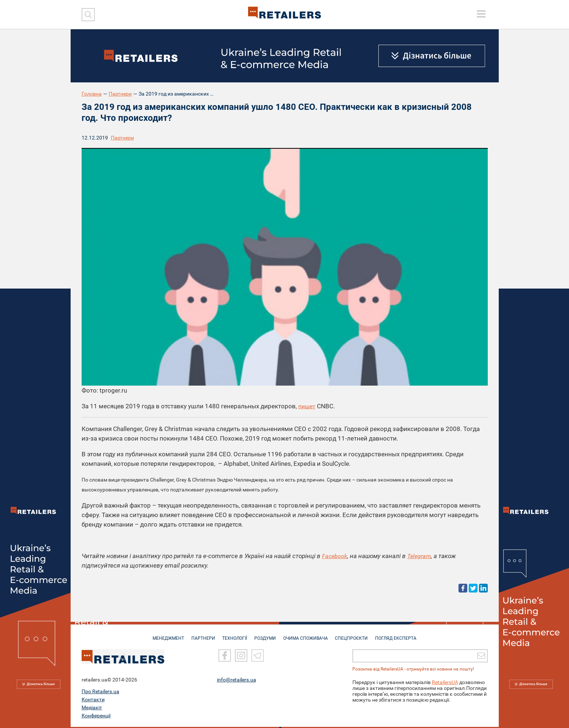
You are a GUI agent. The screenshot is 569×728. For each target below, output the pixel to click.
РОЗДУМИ (265, 636)
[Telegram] (258, 657)
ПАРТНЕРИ (201, 636)
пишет (308, 406)
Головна (92, 94)
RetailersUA (445, 683)
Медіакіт (92, 709)
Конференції (96, 717)
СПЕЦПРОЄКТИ (354, 636)
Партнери (120, 94)
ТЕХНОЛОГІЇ (233, 636)
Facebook (335, 556)
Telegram (421, 556)
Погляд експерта (399, 636)
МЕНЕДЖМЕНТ (165, 636)
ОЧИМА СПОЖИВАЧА (307, 636)
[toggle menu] (481, 14)
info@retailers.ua (237, 681)
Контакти (93, 701)
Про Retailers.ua (100, 692)
